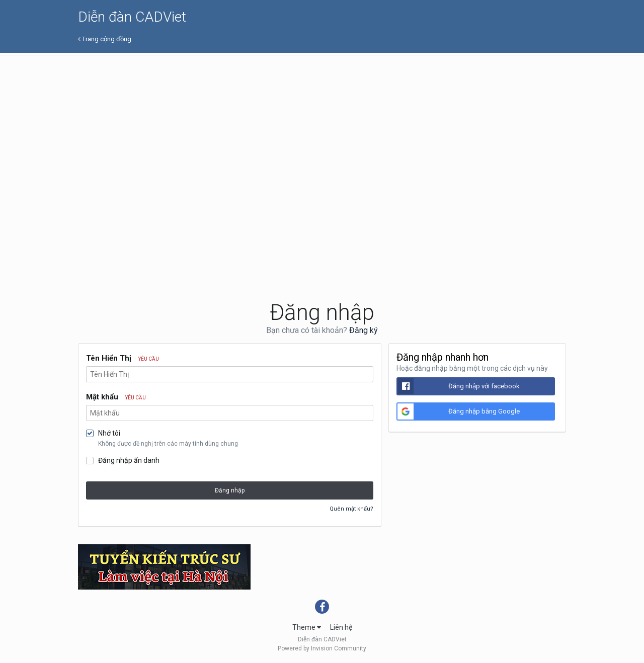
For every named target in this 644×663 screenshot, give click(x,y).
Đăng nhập (230, 490)
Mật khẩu (116, 397)
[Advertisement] (322, 131)
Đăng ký (364, 330)
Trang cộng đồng (105, 39)
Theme (307, 627)
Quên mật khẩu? (351, 509)
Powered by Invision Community (322, 648)
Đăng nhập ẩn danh (129, 460)
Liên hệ (341, 627)
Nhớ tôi (109, 433)
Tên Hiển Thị (123, 358)
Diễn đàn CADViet (132, 17)
